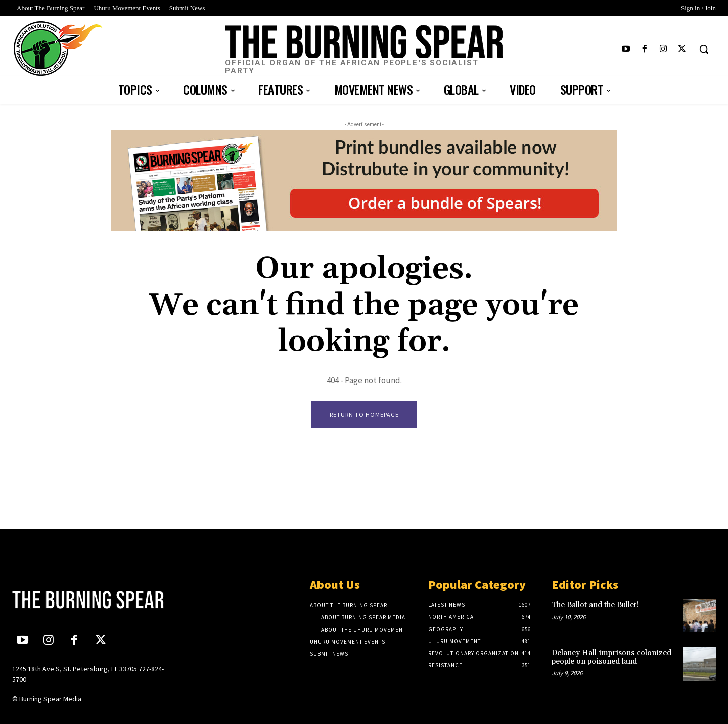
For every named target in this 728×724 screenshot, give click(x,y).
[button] (704, 49)
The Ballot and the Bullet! (596, 606)
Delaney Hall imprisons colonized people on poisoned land (611, 658)
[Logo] (364, 50)
